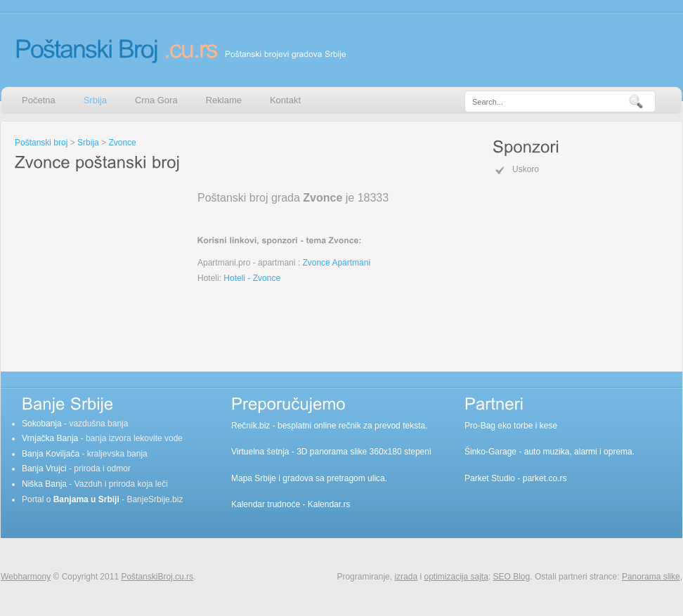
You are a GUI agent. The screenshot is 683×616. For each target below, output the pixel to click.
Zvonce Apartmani (336, 263)
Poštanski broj (41, 143)
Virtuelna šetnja (260, 452)
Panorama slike (651, 577)
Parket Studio (490, 478)
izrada (406, 577)
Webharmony (26, 577)
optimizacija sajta (456, 577)
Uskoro (526, 169)
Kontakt (285, 100)
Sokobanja (42, 424)
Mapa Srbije (254, 478)
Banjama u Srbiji (86, 499)
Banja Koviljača (51, 454)
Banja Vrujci (44, 468)
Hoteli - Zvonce (252, 278)
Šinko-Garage (490, 452)
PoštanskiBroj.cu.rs (157, 577)
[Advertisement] (103, 263)
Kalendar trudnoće (266, 504)
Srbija (95, 100)
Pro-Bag (480, 426)
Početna (39, 100)
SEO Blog (512, 577)
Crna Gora (156, 100)
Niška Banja (44, 484)
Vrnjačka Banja (50, 438)
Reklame (224, 100)
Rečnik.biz (251, 426)
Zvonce (122, 143)
